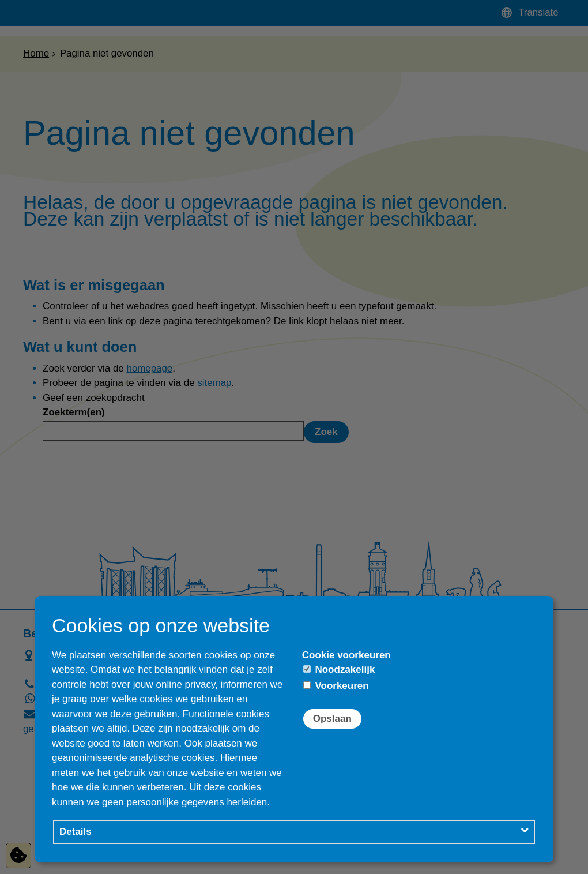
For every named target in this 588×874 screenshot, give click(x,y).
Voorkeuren (336, 686)
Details (76, 832)
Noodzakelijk (339, 669)
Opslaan (332, 719)
